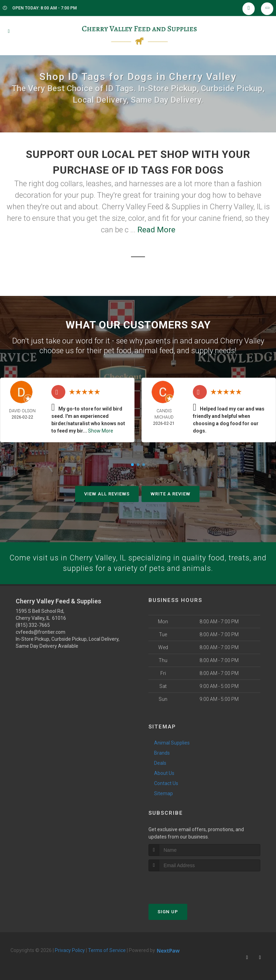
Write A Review (170, 494)
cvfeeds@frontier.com (41, 633)
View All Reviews (107, 494)
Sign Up (168, 912)
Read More (156, 230)
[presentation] (186, 885)
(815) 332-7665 (33, 626)
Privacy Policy (70, 951)
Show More (101, 431)
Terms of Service (107, 951)
